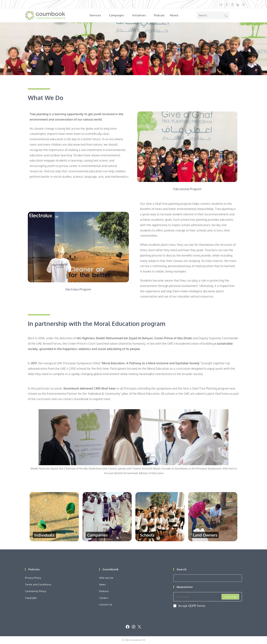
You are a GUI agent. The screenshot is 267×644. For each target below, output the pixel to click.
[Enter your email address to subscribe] (208, 597)
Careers (104, 598)
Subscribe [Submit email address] (230, 597)
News (102, 584)
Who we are (106, 578)
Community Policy (36, 591)
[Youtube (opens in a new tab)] (243, 4)
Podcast (104, 591)
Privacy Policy (33, 578)
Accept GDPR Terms (189, 606)
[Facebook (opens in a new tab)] (227, 4)
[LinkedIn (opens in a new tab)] (238, 4)
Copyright (31, 598)
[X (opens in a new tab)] (221, 4)
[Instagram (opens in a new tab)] (232, 4)
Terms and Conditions (38, 584)
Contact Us (106, 604)
